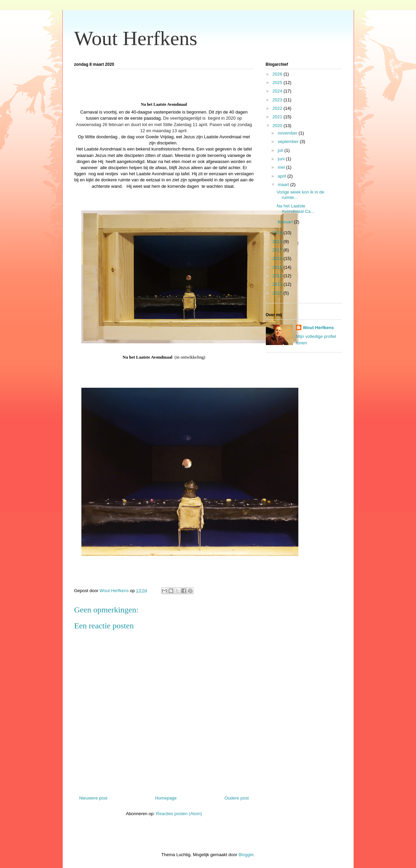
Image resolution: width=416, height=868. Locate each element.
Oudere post (237, 798)
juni (282, 159)
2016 (278, 258)
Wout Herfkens (136, 38)
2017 (278, 250)
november (288, 133)
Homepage (166, 798)
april (282, 176)
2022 (278, 108)
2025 (278, 83)
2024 (278, 91)
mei (282, 167)
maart (284, 185)
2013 (278, 284)
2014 (278, 276)
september (289, 142)
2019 (278, 233)
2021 (278, 117)
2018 (278, 241)
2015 (278, 267)
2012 (278, 293)
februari (286, 222)
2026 (278, 74)
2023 (278, 100)
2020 (278, 126)
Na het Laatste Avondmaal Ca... (295, 209)
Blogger (246, 855)
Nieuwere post (93, 798)
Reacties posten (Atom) (179, 814)
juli (281, 150)
